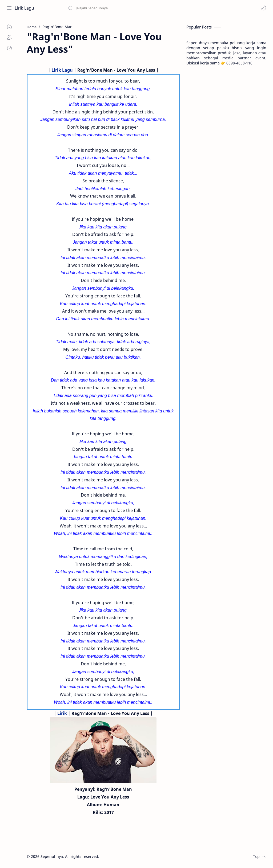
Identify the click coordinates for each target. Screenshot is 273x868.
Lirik (62, 713)
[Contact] (9, 48)
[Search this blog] (111, 8)
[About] (9, 38)
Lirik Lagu (24, 8)
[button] (264, 8)
